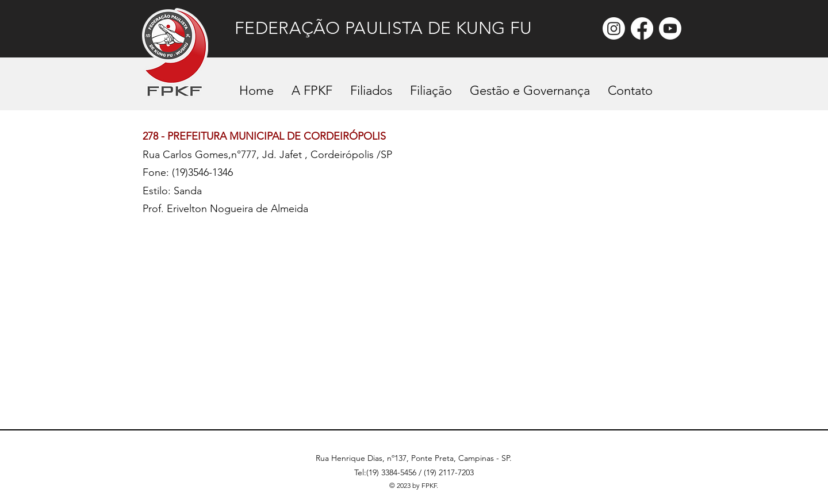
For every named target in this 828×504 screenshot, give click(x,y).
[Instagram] (614, 28)
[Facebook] (642, 28)
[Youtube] (670, 28)
